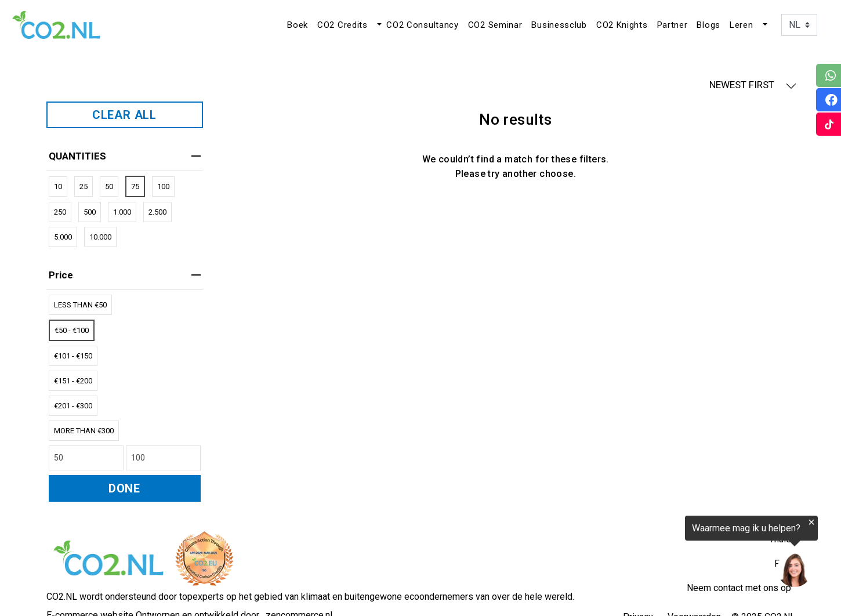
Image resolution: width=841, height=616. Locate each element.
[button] (378, 25)
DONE (124, 488)
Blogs (708, 25)
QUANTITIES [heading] (125, 156)
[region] (698, 553)
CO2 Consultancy (423, 25)
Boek (298, 25)
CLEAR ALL (124, 115)
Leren (742, 25)
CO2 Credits (342, 25)
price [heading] (125, 275)
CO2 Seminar (495, 25)
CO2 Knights (622, 25)
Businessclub (559, 25)
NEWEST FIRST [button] (753, 85)
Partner (673, 25)
